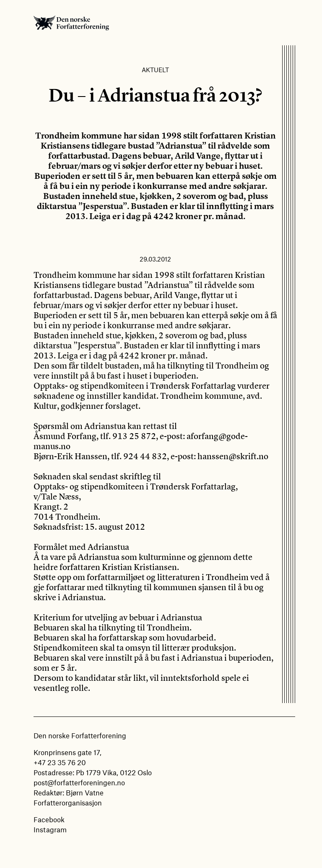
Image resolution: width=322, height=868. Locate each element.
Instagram (50, 829)
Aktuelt (155, 70)
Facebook (49, 819)
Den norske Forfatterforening (71, 23)
